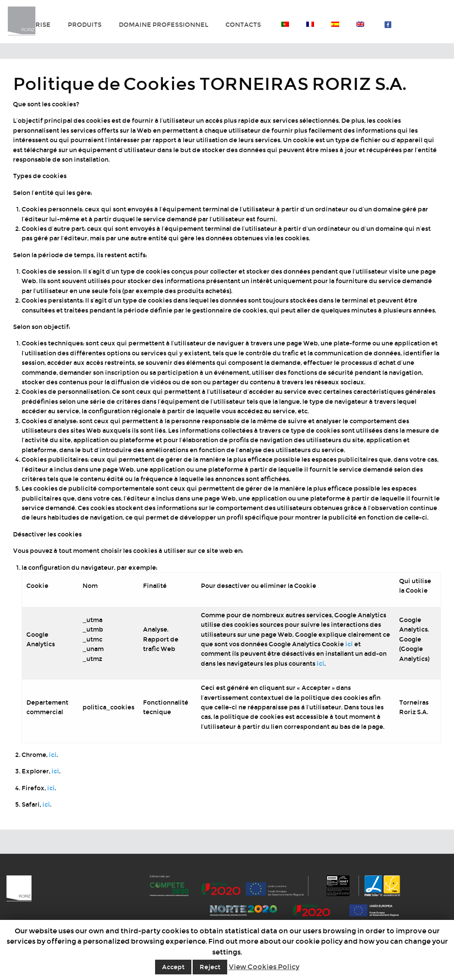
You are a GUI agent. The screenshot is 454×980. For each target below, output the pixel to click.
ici (349, 644)
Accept (173, 967)
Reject (210, 967)
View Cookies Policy (264, 967)
